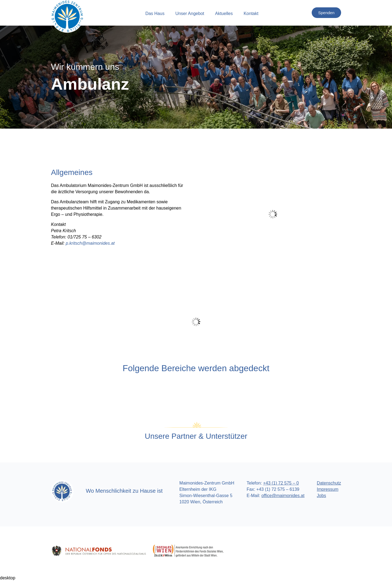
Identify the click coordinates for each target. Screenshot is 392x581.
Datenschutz (329, 483)
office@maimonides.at (283, 496)
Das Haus (155, 13)
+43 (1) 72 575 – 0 (281, 483)
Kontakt (251, 13)
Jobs (321, 496)
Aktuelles (224, 13)
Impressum (328, 489)
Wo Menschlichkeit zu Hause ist (124, 491)
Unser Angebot (190, 13)
